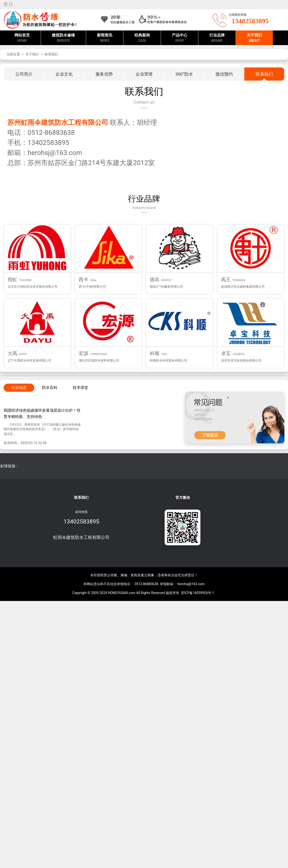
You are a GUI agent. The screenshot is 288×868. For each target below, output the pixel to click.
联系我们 (51, 54)
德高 (155, 279)
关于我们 (254, 38)
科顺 (155, 353)
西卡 (84, 279)
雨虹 (12, 279)
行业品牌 (217, 38)
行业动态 (19, 388)
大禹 (12, 353)
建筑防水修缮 (63, 38)
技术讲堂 (80, 388)
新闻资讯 (105, 38)
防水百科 (50, 388)
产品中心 (180, 38)
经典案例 (142, 38)
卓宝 (226, 353)
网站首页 (22, 38)
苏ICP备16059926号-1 (198, 593)
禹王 (226, 279)
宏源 (84, 353)
